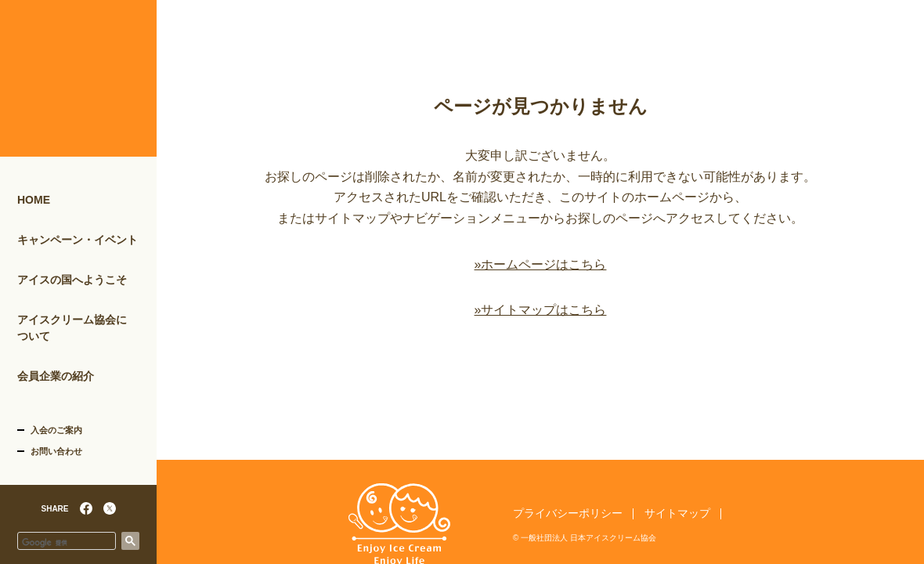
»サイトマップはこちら (541, 310)
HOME (34, 200)
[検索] (67, 543)
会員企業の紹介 (56, 376)
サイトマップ (677, 513)
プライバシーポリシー (568, 513)
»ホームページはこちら (541, 264)
